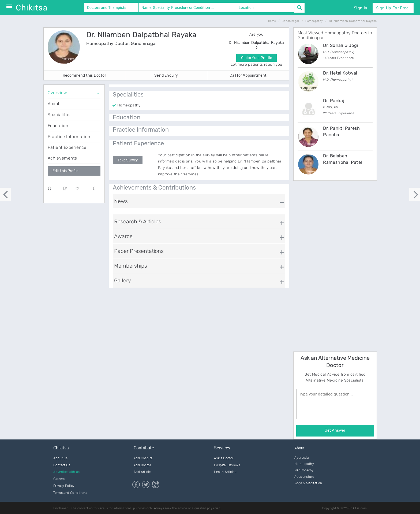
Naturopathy (304, 470)
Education (58, 126)
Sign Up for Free (392, 8)
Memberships (131, 266)
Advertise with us (67, 472)
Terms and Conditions (70, 493)
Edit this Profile (65, 171)
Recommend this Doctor (84, 75)
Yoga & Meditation (308, 483)
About (54, 104)
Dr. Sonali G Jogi (341, 45)
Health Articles (225, 472)
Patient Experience (67, 147)
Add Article (142, 472)
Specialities (60, 115)
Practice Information (69, 137)
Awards (123, 236)
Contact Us (62, 465)
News (121, 201)
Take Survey (128, 160)
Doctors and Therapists (107, 7)
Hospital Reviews (227, 465)
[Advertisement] (333, 265)
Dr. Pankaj (334, 101)
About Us (60, 458)
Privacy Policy (64, 486)
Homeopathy (304, 464)
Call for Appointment (248, 75)
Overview (57, 93)
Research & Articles (138, 221)
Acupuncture (304, 476)
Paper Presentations (139, 251)
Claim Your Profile (256, 58)
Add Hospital (144, 458)
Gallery (123, 280)
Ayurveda (301, 457)
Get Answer (335, 430)
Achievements (62, 158)
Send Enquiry (166, 75)
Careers (59, 479)
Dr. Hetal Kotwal (340, 73)
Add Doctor (142, 465)
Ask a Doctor (224, 458)
